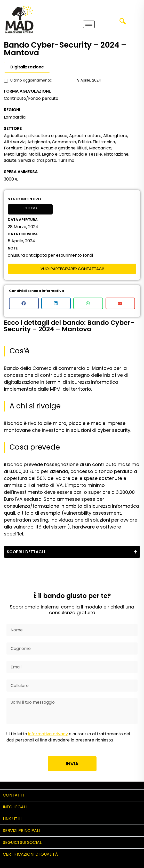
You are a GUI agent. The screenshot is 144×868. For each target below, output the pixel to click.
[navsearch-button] (123, 23)
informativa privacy (48, 734)
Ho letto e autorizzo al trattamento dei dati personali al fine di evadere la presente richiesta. (68, 737)
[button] (24, 303)
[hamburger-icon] (89, 24)
